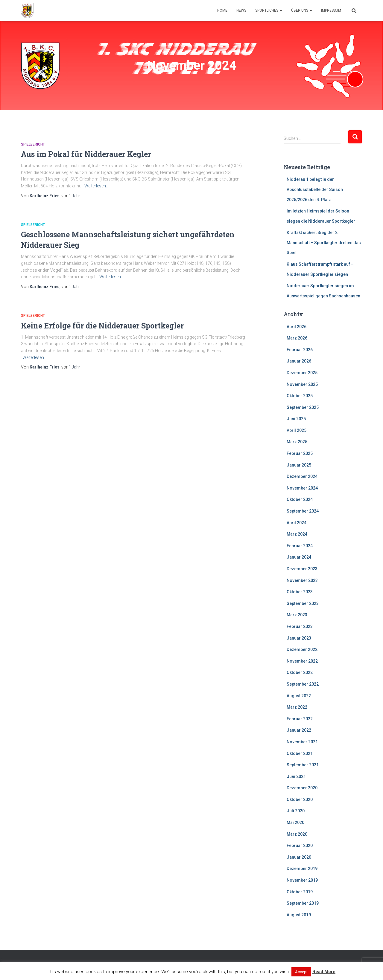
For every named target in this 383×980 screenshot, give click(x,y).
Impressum (331, 10)
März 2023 (297, 615)
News (241, 10)
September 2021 (303, 765)
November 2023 (302, 580)
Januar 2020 (299, 857)
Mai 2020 (295, 822)
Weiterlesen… (96, 186)
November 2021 (302, 742)
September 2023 (303, 603)
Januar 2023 (299, 638)
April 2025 (297, 430)
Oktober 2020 (300, 799)
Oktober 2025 (300, 396)
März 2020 (297, 834)
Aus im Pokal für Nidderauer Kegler (86, 154)
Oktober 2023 (300, 592)
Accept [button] (301, 972)
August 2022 (299, 696)
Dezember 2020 (302, 788)
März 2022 (297, 707)
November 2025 (302, 384)
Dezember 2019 (302, 869)
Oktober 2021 (300, 753)
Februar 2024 (300, 546)
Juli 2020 (296, 811)
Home (222, 10)
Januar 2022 (299, 730)
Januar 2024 (299, 557)
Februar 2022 (300, 719)
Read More (324, 972)
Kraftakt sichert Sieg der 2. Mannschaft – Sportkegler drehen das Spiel (324, 243)
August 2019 (299, 915)
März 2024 (297, 534)
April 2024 (297, 523)
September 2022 (303, 684)
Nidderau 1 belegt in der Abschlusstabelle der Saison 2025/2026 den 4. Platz (315, 189)
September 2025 (303, 407)
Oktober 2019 (300, 892)
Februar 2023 (300, 626)
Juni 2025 (296, 419)
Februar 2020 (300, 846)
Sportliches (269, 10)
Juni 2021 (296, 776)
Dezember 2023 (302, 569)
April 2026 (297, 327)
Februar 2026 (300, 350)
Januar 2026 (299, 361)
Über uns (302, 10)
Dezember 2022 (302, 649)
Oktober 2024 (300, 499)
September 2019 (303, 903)
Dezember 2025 (302, 373)
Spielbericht (33, 144)
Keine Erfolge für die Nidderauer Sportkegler (102, 326)
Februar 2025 (300, 453)
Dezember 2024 (302, 476)
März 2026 (297, 338)
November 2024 (302, 488)
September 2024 (303, 511)
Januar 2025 (299, 465)
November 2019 (302, 880)
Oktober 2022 (300, 672)
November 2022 (302, 661)
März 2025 (297, 442)
